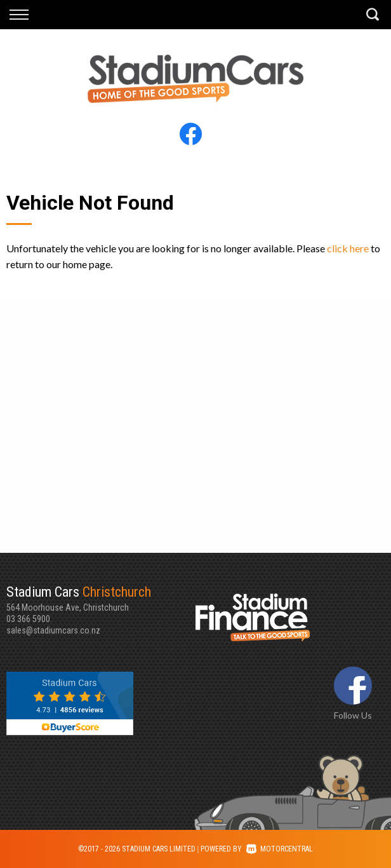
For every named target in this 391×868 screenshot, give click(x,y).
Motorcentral (280, 849)
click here (348, 248)
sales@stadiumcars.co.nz (53, 630)
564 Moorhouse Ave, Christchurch (101, 598)
